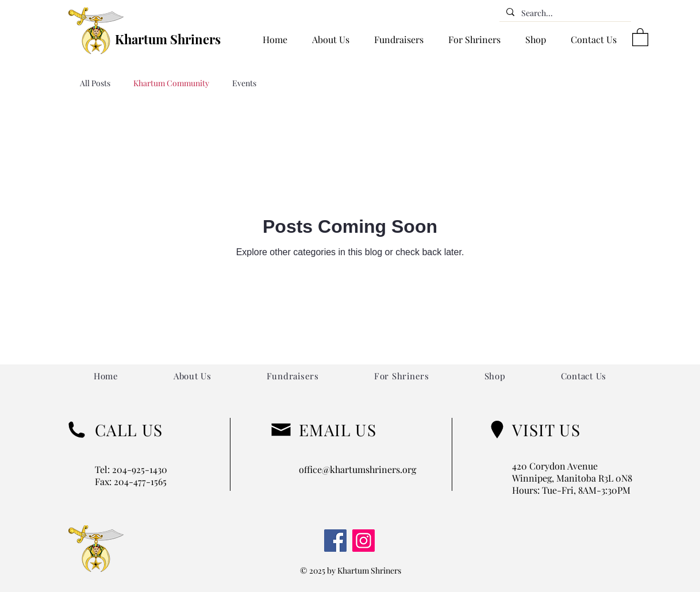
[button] (640, 36)
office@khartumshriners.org (357, 469)
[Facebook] (335, 541)
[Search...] (564, 13)
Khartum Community (171, 83)
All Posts (95, 83)
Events (244, 83)
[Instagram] (364, 541)
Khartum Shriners (168, 39)
